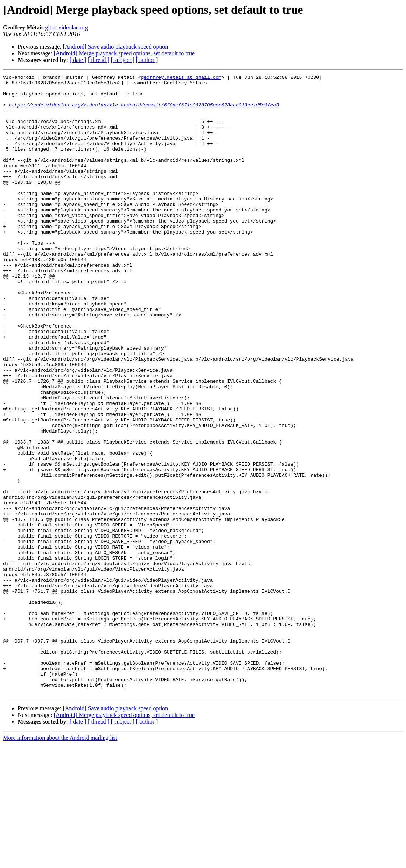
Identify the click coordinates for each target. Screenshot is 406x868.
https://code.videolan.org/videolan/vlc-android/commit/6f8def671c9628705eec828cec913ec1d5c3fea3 (144, 111)
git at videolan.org (66, 27)
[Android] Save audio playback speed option (116, 47)
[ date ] (78, 60)
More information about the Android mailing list (60, 862)
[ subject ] (123, 60)
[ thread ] (99, 60)
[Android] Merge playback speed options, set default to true (124, 53)
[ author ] (147, 60)
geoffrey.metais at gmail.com (181, 78)
